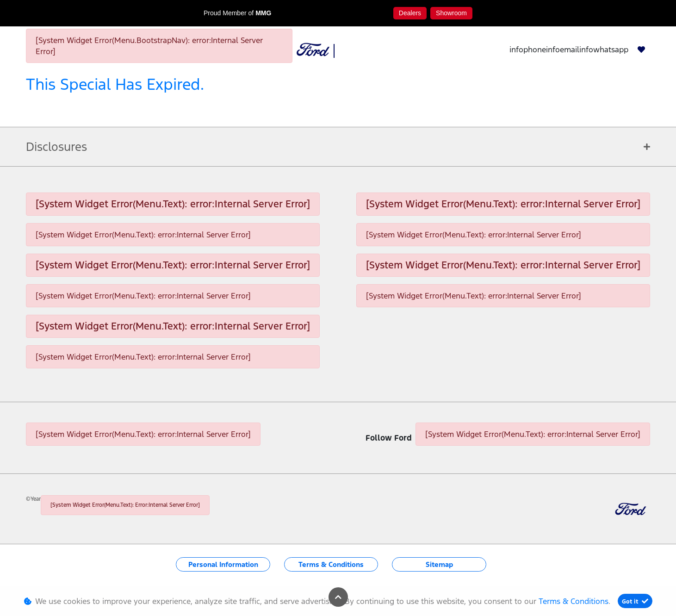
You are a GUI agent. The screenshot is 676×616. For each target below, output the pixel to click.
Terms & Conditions (331, 564)
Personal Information (223, 564)
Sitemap (439, 564)
